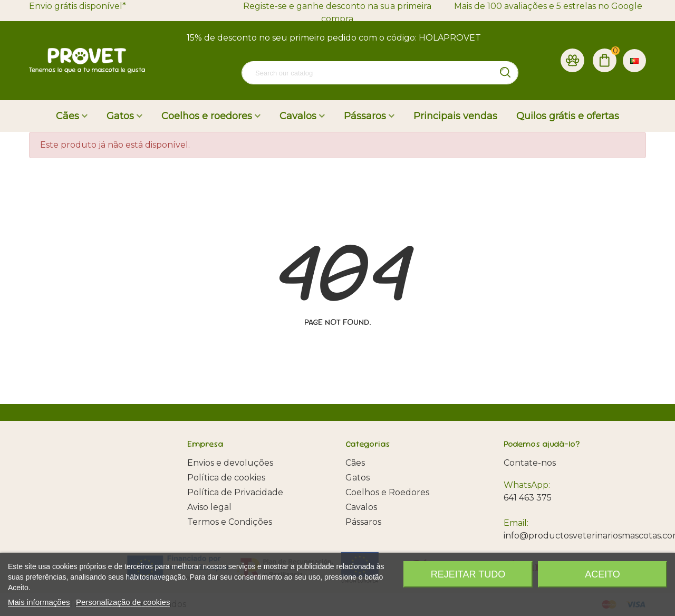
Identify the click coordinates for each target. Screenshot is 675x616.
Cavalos (298, 116)
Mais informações (39, 602)
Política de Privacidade (235, 492)
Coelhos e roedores (207, 116)
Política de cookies (226, 478)
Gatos (120, 116)
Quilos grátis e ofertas (568, 116)
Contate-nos (530, 463)
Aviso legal (209, 507)
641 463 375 (528, 498)
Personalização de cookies (123, 602)
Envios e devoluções (230, 463)
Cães (67, 116)
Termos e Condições (230, 522)
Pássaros (365, 116)
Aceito (602, 574)
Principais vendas (455, 116)
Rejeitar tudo (468, 574)
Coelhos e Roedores (387, 492)
